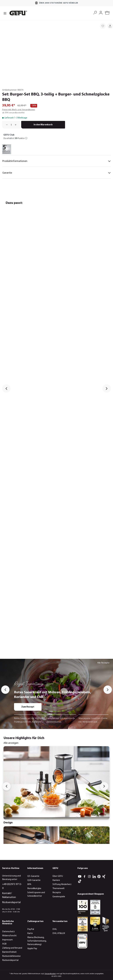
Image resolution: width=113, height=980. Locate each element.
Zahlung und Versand (12, 948)
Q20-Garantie (34, 880)
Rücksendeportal (11, 902)
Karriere (56, 880)
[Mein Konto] (101, 12)
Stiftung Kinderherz (62, 884)
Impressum (7, 940)
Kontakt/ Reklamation (9, 895)
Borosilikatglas (34, 888)
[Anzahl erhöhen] (17, 125)
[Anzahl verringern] (6, 125)
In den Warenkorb (43, 125)
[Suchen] (95, 12)
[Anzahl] (11, 125)
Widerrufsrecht (9, 936)
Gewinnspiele (59, 897)
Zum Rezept (28, 707)
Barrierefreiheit (9, 952)
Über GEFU (58, 876)
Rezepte (57, 893)
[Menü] (5, 13)
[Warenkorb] (107, 13)
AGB (4, 944)
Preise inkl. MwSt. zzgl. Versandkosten (19, 110)
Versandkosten (50, 974)
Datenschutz (8, 932)
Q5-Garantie (33, 876)
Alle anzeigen (11, 743)
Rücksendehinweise (11, 956)
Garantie (56, 173)
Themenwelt (59, 888)
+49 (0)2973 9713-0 (12, 886)
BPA (29, 884)
